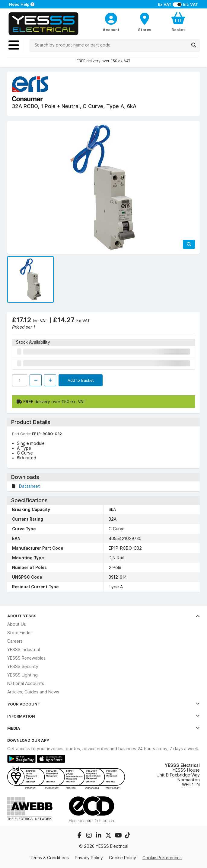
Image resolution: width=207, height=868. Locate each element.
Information (104, 716)
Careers (15, 641)
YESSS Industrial (24, 650)
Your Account (104, 704)
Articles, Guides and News (33, 692)
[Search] (194, 45)
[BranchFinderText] (145, 22)
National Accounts (26, 683)
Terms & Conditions (49, 858)
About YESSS (104, 616)
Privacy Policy (89, 858)
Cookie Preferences (162, 858)
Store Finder (20, 633)
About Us (17, 624)
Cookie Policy (123, 858)
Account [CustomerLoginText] (111, 30)
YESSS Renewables (26, 658)
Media (104, 728)
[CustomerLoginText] (111, 18)
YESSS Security (23, 667)
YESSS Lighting (22, 675)
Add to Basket (81, 380)
